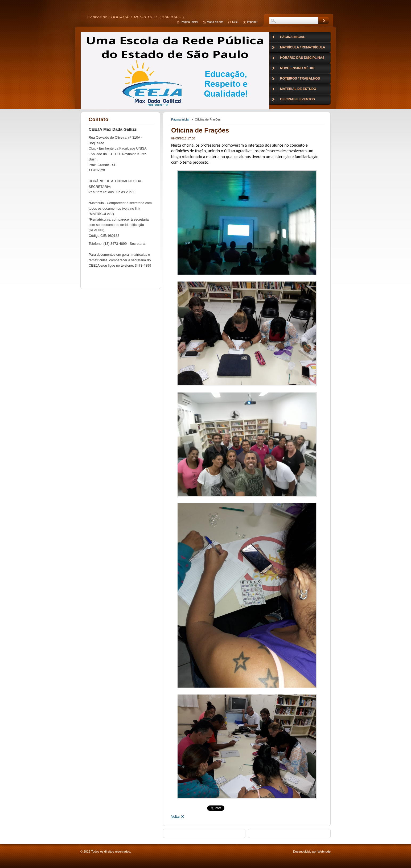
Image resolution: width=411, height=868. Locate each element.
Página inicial (180, 119)
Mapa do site (215, 22)
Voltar (176, 817)
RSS (235, 22)
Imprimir (252, 22)
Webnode (324, 852)
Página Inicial (189, 22)
